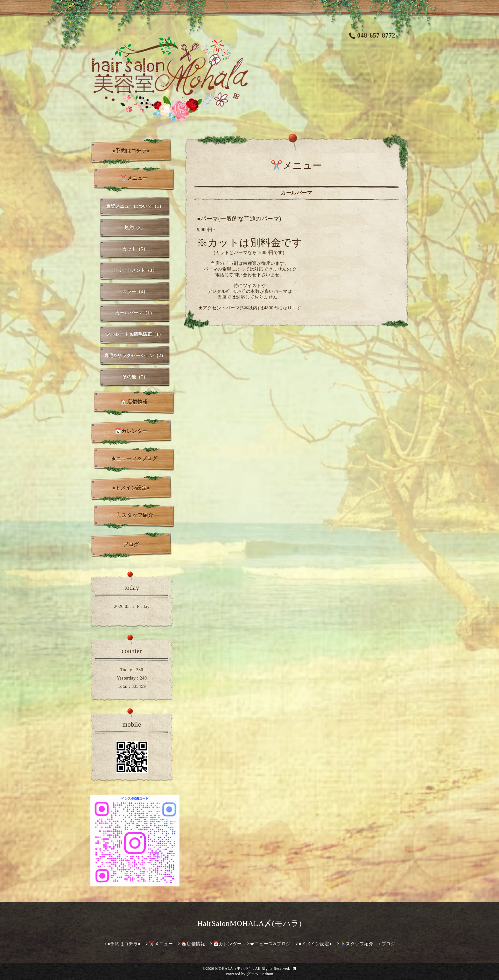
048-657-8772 (372, 35)
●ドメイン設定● (131, 488)
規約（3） (135, 228)
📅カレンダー (131, 431)
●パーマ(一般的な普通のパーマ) (239, 219)
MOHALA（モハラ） (234, 969)
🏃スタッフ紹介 (134, 515)
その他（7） (135, 377)
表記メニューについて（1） (135, 206)
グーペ (253, 974)
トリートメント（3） (135, 270)
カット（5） (135, 249)
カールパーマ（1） (135, 313)
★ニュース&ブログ (134, 458)
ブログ (131, 544)
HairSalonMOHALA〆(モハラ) (250, 923)
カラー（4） (135, 292)
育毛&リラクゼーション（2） (135, 356)
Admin (268, 974)
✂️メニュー (134, 178)
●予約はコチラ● (131, 151)
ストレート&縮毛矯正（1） (135, 334)
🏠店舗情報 (134, 402)
